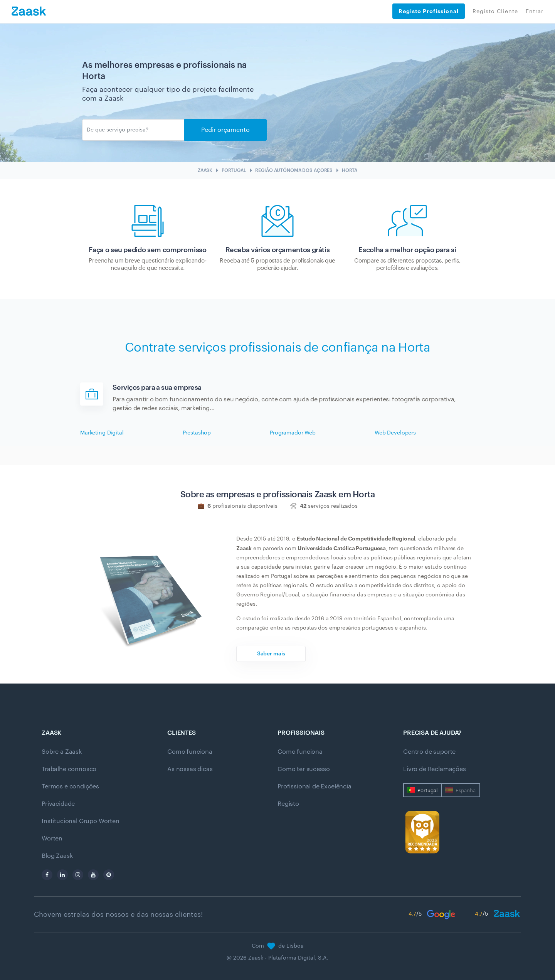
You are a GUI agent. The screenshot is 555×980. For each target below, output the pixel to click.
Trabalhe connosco (69, 769)
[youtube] (93, 875)
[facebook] (47, 875)
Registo (288, 804)
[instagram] (78, 875)
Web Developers (395, 433)
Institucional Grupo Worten (81, 821)
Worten (52, 839)
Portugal (427, 791)
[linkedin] (62, 875)
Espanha (466, 791)
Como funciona (190, 752)
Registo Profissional (429, 11)
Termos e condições (70, 786)
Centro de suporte (429, 752)
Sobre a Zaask (62, 752)
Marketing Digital (102, 433)
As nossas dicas (190, 769)
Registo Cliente (495, 12)
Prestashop (197, 433)
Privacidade (58, 804)
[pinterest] (109, 875)
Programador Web (293, 433)
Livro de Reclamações (435, 769)
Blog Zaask (57, 856)
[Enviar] (133, 130)
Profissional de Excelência (314, 786)
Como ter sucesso (304, 769)
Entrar (535, 12)
